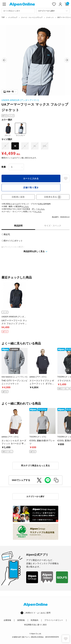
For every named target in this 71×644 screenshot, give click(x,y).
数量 (4, 167)
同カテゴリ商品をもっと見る (35, 466)
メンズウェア (13, 17)
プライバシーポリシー (54, 620)
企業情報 (7, 620)
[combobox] (18, 11)
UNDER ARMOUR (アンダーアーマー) (20, 100)
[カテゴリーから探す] (53, 11)
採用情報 (21, 620)
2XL (45, 146)
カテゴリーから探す (35, 496)
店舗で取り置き (31, 188)
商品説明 (18, 226)
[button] (4, 60)
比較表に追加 (18, 197)
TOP (3, 17)
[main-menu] (4, 4)
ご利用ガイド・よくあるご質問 (37, 613)
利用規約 (34, 620)
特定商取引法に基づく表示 (35, 625)
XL (35, 146)
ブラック (8, 130)
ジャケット (50, 17)
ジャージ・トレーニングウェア (32, 17)
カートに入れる (31, 178)
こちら (26, 206)
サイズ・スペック (53, 226)
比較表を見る (53, 197)
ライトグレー (20, 130)
